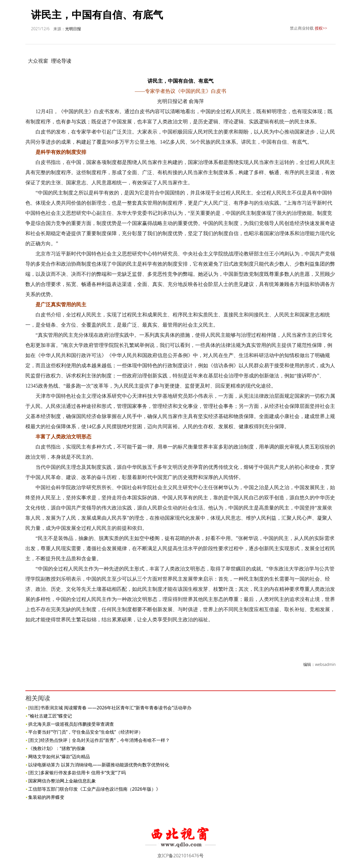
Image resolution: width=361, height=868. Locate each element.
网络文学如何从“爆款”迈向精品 (59, 757)
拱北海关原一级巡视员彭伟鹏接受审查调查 (71, 724)
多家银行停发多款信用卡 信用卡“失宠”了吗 (83, 773)
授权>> (321, 28)
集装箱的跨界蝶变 (46, 797)
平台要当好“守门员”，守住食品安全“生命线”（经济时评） (86, 732)
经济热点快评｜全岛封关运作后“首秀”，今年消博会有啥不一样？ (105, 740)
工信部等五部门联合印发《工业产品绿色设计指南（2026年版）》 (94, 789)
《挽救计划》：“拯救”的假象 (57, 748)
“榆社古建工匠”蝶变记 (50, 716)
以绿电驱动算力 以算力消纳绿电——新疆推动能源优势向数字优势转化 (99, 765)
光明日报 (73, 29)
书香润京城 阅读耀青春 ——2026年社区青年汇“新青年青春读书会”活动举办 (116, 708)
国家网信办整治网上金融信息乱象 (62, 781)
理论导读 (61, 61)
